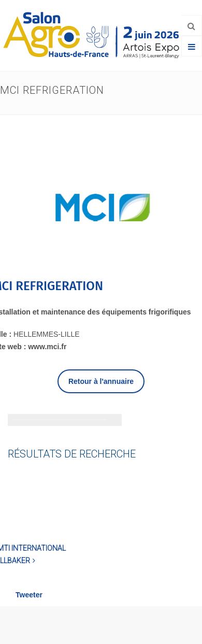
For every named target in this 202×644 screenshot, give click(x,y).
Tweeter (29, 595)
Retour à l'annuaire (101, 381)
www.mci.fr (47, 347)
